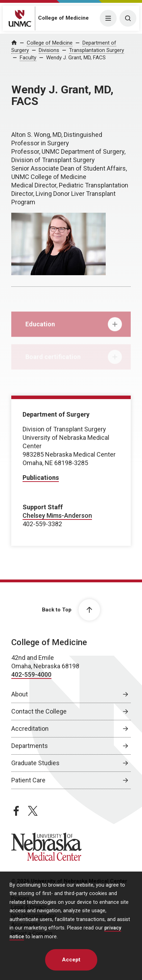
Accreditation (30, 729)
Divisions (49, 50)
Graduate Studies (35, 763)
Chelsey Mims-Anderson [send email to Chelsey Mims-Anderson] (57, 515)
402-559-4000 (31, 674)
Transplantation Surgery (97, 50)
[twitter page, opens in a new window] (33, 811)
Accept (71, 960)
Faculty (28, 58)
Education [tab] (74, 327)
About (20, 694)
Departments (30, 746)
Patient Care (28, 780)
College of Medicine (63, 18)
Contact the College (39, 711)
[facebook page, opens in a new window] (16, 811)
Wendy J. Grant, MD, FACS (76, 58)
